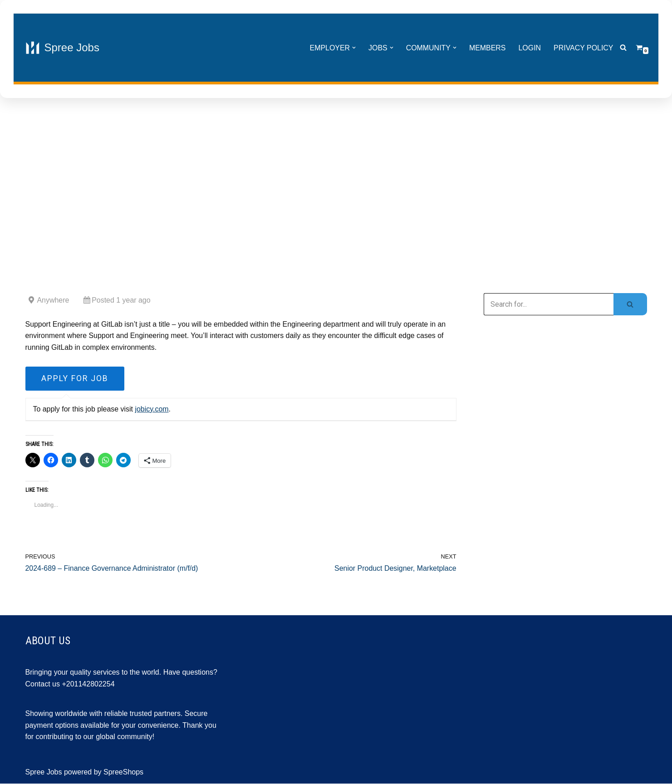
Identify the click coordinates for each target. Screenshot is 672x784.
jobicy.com (152, 409)
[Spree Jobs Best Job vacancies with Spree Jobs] (62, 48)
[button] (353, 48)
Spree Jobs (44, 772)
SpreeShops (123, 772)
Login (530, 48)
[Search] (623, 48)
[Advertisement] (336, 184)
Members (487, 48)
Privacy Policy (584, 48)
